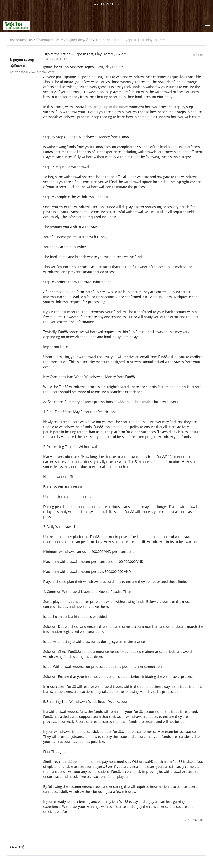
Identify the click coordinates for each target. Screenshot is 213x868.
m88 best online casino (83, 762)
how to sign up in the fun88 (107, 107)
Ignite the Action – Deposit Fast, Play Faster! (130, 40)
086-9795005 (110, 4)
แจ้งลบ (198, 55)
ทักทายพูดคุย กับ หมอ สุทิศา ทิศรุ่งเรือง (64, 40)
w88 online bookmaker (135, 402)
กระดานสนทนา (21, 40)
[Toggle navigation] (208, 26)
